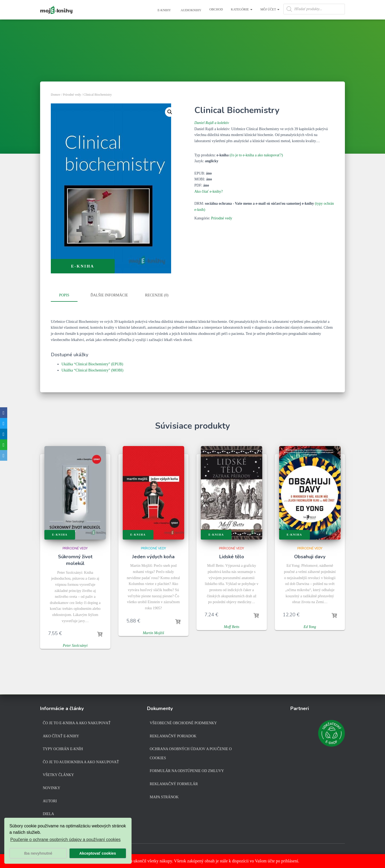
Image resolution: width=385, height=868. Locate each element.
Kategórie (242, 9)
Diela (48, 814)
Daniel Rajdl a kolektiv (212, 123)
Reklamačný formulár (174, 784)
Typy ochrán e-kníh (63, 749)
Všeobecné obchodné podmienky (183, 723)
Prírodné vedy (72, 95)
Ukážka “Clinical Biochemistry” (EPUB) (92, 363)
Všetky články (58, 775)
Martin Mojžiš (153, 632)
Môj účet (270, 9)
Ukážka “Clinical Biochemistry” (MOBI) (92, 369)
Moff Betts (232, 626)
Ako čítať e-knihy (61, 736)
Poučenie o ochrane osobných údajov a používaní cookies (65, 840)
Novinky (51, 788)
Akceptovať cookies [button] (98, 853)
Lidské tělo (232, 556)
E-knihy (164, 10)
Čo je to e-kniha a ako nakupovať (77, 723)
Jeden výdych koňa (153, 556)
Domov (56, 95)
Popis (64, 295)
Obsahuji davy (310, 556)
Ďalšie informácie (109, 295)
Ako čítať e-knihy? (209, 191)
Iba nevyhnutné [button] (38, 853)
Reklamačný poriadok (173, 736)
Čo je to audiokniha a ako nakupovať (81, 762)
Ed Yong (310, 626)
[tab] (68, 296)
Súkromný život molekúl (75, 559)
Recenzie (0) (157, 295)
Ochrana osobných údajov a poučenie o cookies (191, 753)
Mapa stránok (164, 797)
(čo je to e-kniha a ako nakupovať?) (256, 155)
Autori (50, 801)
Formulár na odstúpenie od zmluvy (187, 771)
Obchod (216, 9)
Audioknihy (191, 10)
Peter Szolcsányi (75, 645)
